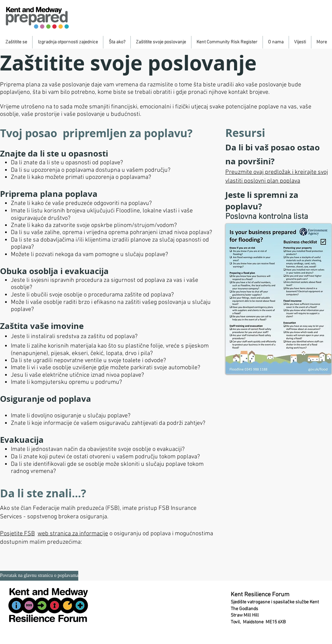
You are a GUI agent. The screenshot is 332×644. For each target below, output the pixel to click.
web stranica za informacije (73, 534)
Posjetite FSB (17, 534)
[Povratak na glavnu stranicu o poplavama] (39, 576)
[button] (16, 42)
